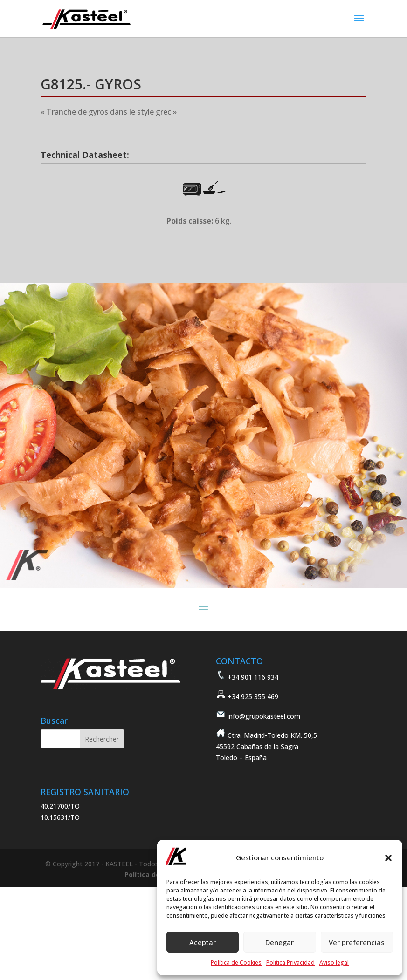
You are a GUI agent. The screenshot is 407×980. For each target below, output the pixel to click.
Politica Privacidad (290, 963)
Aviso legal (334, 963)
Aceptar (203, 942)
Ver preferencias (357, 942)
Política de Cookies (236, 963)
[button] (388, 858)
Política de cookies (156, 875)
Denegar (279, 942)
